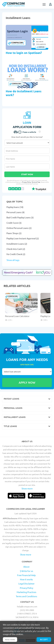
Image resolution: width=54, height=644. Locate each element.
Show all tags (13, 260)
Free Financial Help (26, 575)
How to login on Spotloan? (24, 53)
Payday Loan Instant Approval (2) (23, 238)
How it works (26, 579)
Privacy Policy (27, 182)
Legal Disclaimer (26, 584)
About (26, 567)
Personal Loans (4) (15, 212)
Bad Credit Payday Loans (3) (20, 217)
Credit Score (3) (14, 223)
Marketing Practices (26, 592)
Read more (10, 640)
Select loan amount (27, 372)
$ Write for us (26, 571)
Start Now (27, 174)
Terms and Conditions (26, 596)
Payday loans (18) (15, 207)
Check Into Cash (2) (16, 249)
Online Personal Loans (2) (19, 228)
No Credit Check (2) (16, 254)
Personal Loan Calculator (17, 316)
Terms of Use (36, 182)
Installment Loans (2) (17, 244)
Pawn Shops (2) (14, 233)
